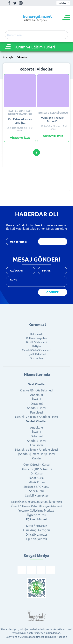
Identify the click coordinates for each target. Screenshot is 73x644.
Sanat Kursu (37, 478)
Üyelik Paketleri (37, 354)
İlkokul (37, 399)
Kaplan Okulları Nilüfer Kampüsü (20, 113)
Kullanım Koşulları (37, 338)
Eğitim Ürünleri (36, 519)
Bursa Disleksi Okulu (53, 113)
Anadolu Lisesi (36, 408)
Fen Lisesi (37, 412)
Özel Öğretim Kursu (36, 464)
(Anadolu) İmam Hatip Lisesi (36, 454)
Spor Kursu (36, 491)
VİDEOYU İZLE (20, 138)
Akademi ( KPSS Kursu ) (37, 469)
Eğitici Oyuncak (37, 539)
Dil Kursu (37, 473)
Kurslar (37, 458)
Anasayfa (8, 57)
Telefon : (63, 3)
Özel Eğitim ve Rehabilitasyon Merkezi (36, 506)
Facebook (9, 3)
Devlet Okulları (36, 421)
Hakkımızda (37, 334)
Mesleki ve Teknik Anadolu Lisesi (37, 417)
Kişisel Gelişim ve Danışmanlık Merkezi (37, 502)
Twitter (15, 3)
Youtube (27, 3)
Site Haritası (37, 358)
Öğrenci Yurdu (36, 515)
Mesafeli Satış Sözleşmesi (36, 350)
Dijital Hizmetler (36, 534)
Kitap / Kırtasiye (36, 526)
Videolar (22, 57)
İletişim (36, 346)
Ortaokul (37, 403)
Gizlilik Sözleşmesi (36, 342)
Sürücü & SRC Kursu (36, 486)
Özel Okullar (37, 384)
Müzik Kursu (37, 482)
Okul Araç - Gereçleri (37, 530)
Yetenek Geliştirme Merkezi (36, 510)
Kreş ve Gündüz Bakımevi (36, 390)
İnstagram (21, 3)
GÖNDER (53, 292)
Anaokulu (37, 395)
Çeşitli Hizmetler (37, 495)
